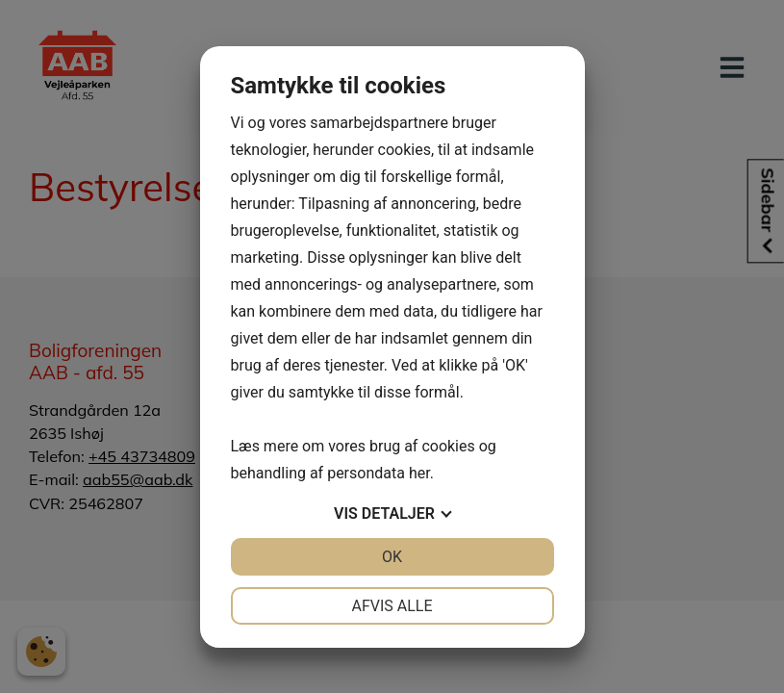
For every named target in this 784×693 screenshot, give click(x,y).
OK (392, 557)
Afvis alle (392, 606)
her (419, 473)
